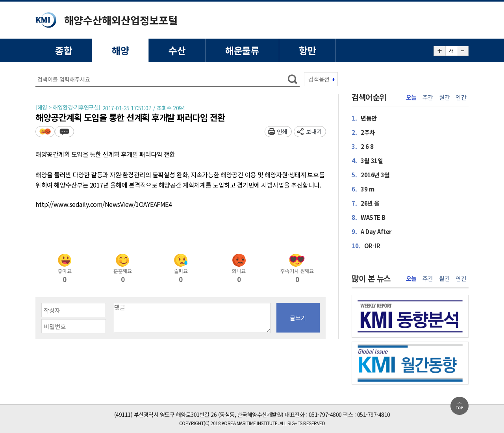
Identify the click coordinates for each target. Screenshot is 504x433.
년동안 (364, 118)
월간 (444, 97)
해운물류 (242, 50)
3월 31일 (367, 161)
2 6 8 (363, 146)
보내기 (314, 131)
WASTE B (369, 217)
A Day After (372, 231)
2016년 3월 (371, 175)
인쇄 (282, 131)
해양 (120, 50)
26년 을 (366, 203)
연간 (461, 97)
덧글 (64, 131)
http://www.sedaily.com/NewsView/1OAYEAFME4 (104, 204)
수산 (177, 50)
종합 (64, 50)
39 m (363, 189)
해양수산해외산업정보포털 (121, 20)
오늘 (411, 97)
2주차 (363, 132)
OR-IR (366, 246)
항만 (307, 50)
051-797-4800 (325, 414)
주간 (428, 97)
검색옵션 (319, 79)
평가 (45, 131)
